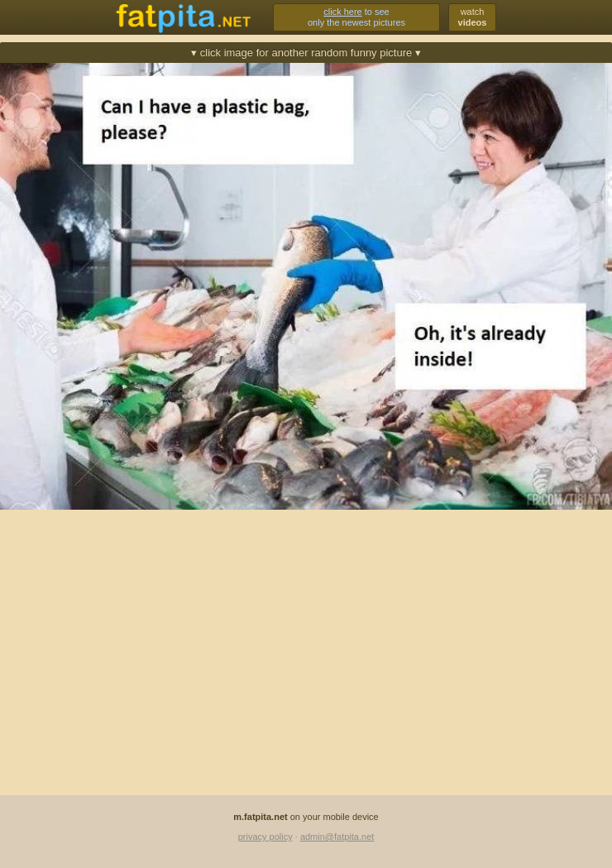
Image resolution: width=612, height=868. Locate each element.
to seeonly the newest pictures (356, 17)
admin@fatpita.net (337, 837)
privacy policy (265, 837)
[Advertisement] (306, 638)
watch (473, 17)
